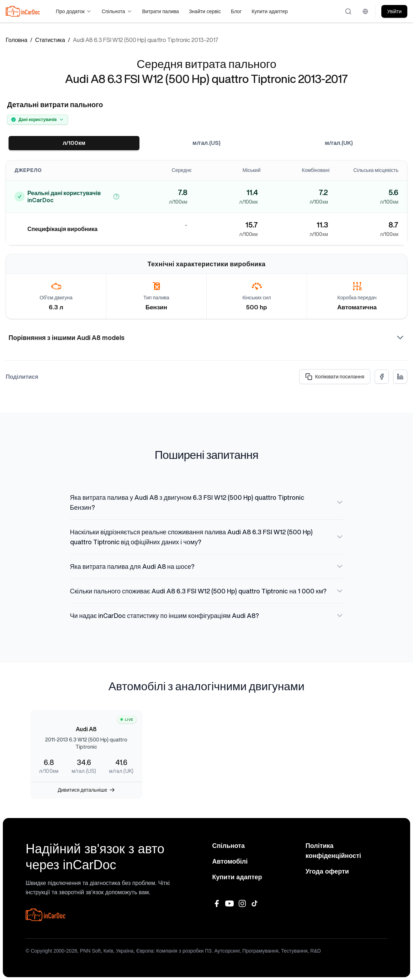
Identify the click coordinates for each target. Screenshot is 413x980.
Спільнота (117, 11)
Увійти (394, 11)
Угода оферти (327, 871)
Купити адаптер (270, 11)
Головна (17, 40)
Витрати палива (161, 11)
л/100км (74, 143)
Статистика (50, 40)
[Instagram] (242, 903)
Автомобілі (230, 861)
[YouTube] (229, 903)
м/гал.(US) (207, 143)
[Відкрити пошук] (349, 11)
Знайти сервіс (205, 11)
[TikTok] (255, 903)
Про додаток (74, 11)
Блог (236, 11)
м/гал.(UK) (339, 143)
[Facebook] (217, 903)
